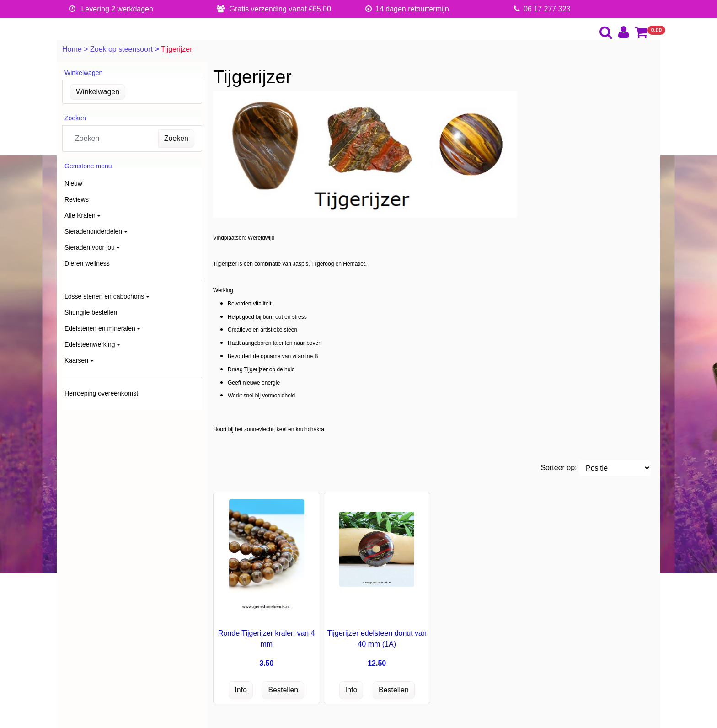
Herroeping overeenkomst (101, 393)
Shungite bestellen (91, 312)
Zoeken (176, 138)
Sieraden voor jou (90, 247)
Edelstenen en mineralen (100, 328)
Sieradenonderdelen (93, 231)
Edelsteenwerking (90, 344)
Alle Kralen (80, 215)
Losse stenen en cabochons (104, 296)
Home (73, 49)
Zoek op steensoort (122, 49)
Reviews (77, 199)
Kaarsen (76, 360)
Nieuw (73, 183)
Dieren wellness (87, 263)
